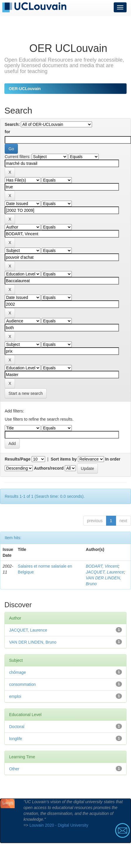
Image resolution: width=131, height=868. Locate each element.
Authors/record (49, 468)
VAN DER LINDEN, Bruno (33, 642)
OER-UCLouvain (25, 89)
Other (14, 769)
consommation (22, 684)
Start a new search (26, 393)
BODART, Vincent (102, 566)
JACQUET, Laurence (105, 572)
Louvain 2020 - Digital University (59, 825)
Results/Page (18, 459)
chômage (18, 672)
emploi (15, 696)
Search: (12, 124)
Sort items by (64, 459)
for (7, 132)
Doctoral (17, 727)
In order (113, 459)
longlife (16, 739)
